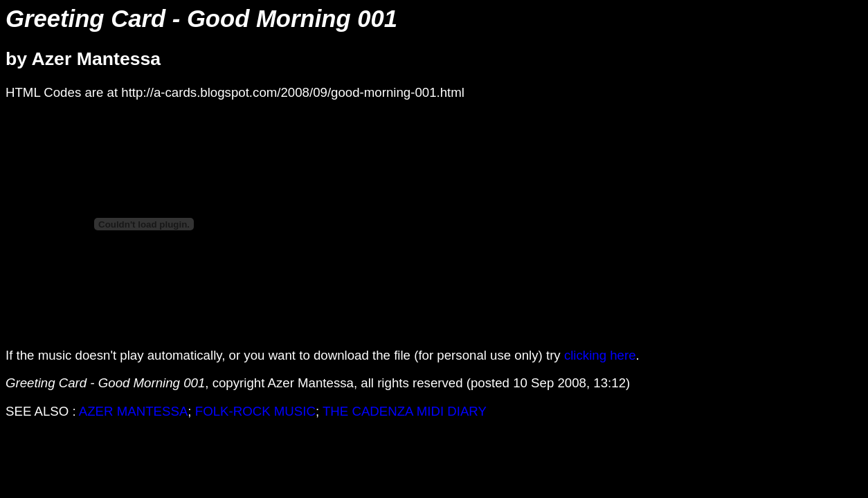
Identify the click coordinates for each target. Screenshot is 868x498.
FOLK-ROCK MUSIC (255, 411)
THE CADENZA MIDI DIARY (405, 411)
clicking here (600, 355)
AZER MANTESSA (134, 411)
